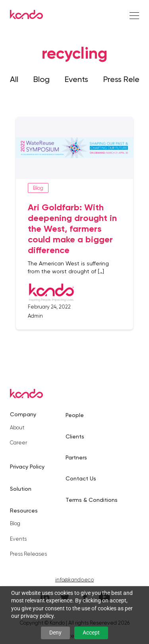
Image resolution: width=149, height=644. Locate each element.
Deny (55, 633)
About (17, 428)
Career (18, 443)
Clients (75, 436)
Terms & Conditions (92, 500)
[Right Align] (134, 16)
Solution (21, 489)
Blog (42, 79)
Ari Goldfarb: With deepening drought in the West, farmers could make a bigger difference (72, 229)
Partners (76, 457)
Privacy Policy (27, 467)
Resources (24, 511)
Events (76, 79)
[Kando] (26, 16)
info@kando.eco (74, 580)
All (14, 79)
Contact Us (81, 478)
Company (23, 414)
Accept (91, 633)
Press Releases (28, 554)
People (75, 415)
